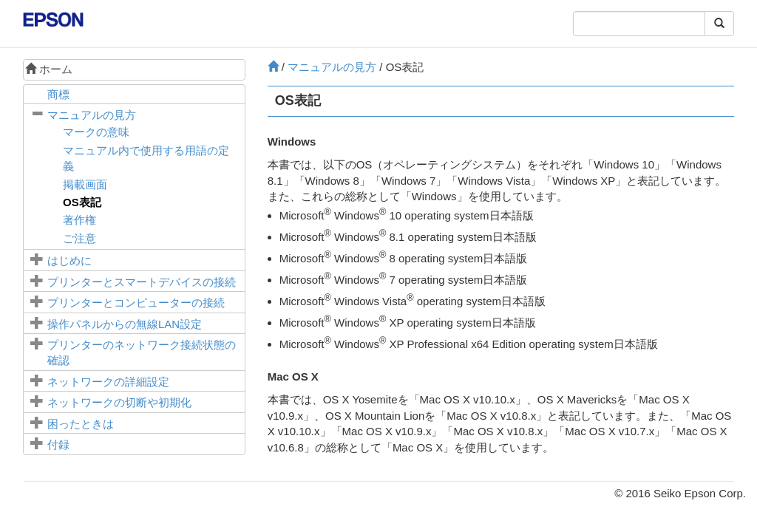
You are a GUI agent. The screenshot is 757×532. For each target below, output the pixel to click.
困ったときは (81, 424)
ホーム (49, 69)
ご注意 (79, 238)
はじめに (69, 260)
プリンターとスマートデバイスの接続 (142, 282)
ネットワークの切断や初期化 (119, 402)
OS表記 (82, 202)
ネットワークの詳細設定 (108, 382)
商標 (58, 94)
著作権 (79, 220)
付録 (58, 444)
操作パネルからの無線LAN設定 (125, 324)
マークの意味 (96, 132)
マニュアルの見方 (92, 115)
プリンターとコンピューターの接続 (136, 303)
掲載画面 (85, 184)
